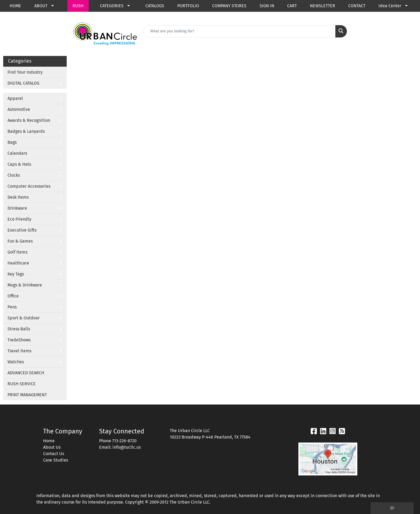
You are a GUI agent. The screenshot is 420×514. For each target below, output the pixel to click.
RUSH (78, 6)
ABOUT (41, 6)
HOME (15, 6)
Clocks (14, 175)
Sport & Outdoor (24, 318)
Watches (16, 362)
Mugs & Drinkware (25, 285)
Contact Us (54, 454)
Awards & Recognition (29, 120)
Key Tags (16, 274)
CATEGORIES (112, 6)
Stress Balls (19, 329)
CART (292, 6)
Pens (12, 307)
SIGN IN (267, 6)
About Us (52, 447)
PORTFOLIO (188, 6)
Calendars (17, 153)
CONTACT (357, 6)
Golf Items (17, 252)
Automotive (19, 109)
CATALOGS (155, 6)
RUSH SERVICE (22, 384)
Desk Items (18, 197)
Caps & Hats (19, 164)
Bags (12, 142)
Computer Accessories (29, 186)
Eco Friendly (19, 219)
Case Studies (56, 460)
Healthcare (18, 263)
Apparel (15, 98)
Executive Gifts (22, 230)
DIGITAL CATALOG (23, 83)
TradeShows (19, 340)
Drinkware (17, 208)
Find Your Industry (25, 72)
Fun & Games (20, 241)
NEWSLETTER (322, 6)
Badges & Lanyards (26, 131)
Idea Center (390, 6)
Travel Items (19, 351)
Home (49, 441)
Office (13, 296)
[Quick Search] (239, 31)
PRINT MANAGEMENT (27, 395)
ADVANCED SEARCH (26, 373)
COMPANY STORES (229, 6)
